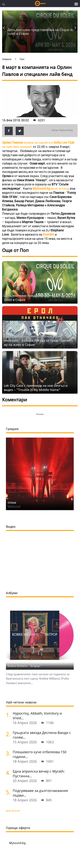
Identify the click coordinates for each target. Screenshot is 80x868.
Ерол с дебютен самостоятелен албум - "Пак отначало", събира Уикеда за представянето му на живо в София (38, 340)
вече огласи (60, 188)
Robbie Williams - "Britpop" (24, 666)
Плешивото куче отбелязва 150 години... (40, 754)
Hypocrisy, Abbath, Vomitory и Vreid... (37, 716)
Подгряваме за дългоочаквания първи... (40, 793)
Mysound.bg (17, 843)
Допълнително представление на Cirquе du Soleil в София (41, 32)
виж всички (13, 811)
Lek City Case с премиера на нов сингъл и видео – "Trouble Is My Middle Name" (36, 388)
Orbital (12, 503)
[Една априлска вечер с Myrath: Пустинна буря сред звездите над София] (8, 773)
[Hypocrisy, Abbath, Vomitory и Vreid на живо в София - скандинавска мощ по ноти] (8, 715)
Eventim (49, 234)
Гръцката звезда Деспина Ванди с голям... (42, 735)
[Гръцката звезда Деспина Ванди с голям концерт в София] (8, 734)
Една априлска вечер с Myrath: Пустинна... (39, 774)
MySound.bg (42, 188)
